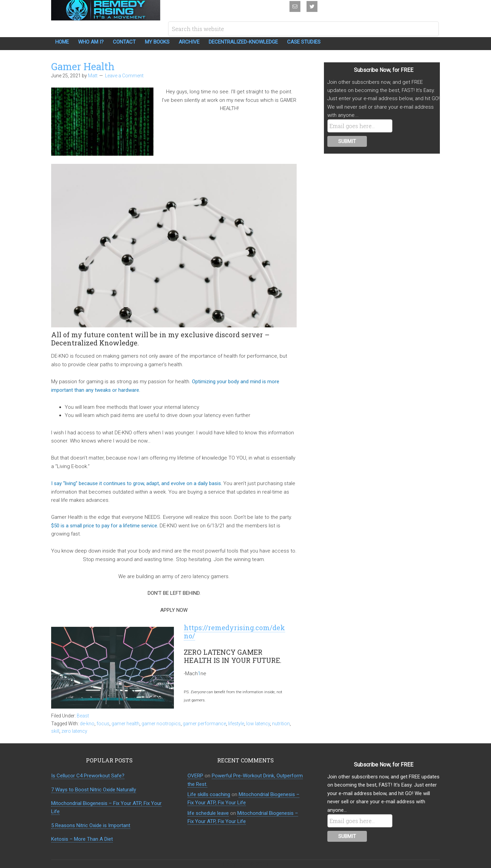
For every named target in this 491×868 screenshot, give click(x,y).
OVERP (195, 776)
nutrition (281, 724)
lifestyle (236, 724)
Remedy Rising (106, 10)
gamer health (125, 724)
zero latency (74, 731)
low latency (258, 724)
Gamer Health (83, 66)
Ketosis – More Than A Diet (82, 839)
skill (55, 731)
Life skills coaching (209, 794)
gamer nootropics (161, 724)
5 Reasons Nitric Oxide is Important (91, 825)
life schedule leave (208, 813)
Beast (83, 716)
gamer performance (204, 724)
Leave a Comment (124, 76)
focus (103, 724)
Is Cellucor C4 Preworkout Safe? (88, 776)
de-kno (87, 724)
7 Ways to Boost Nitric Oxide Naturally (94, 790)
